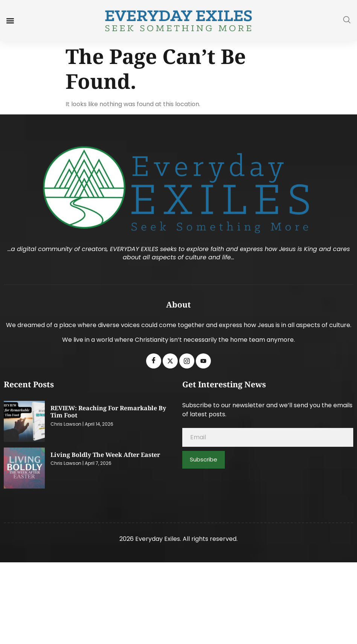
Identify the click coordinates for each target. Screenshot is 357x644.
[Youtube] (203, 361)
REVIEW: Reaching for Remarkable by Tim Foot (108, 412)
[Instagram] (187, 361)
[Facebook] (154, 361)
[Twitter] (170, 361)
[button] (10, 21)
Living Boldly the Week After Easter (105, 455)
